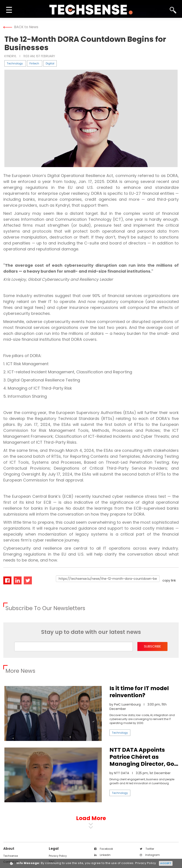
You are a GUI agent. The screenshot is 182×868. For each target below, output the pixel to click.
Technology (15, 63)
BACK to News (21, 27)
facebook (104, 849)
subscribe (152, 646)
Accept (166, 863)
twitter (147, 849)
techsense (11, 856)
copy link (169, 580)
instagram (150, 855)
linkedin (102, 855)
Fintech (34, 63)
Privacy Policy (58, 856)
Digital (50, 63)
